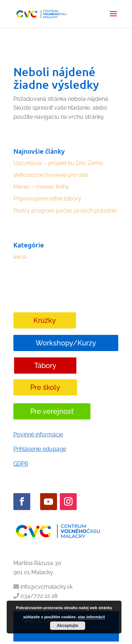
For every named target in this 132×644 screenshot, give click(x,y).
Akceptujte (67, 626)
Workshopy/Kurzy (66, 343)
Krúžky (45, 320)
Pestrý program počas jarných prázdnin (65, 211)
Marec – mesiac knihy (41, 187)
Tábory (45, 366)
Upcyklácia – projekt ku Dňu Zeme (58, 163)
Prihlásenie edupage (40, 449)
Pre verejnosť (52, 411)
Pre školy (45, 387)
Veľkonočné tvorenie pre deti (51, 175)
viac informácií (91, 617)
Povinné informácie (38, 434)
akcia (20, 257)
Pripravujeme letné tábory (47, 199)
